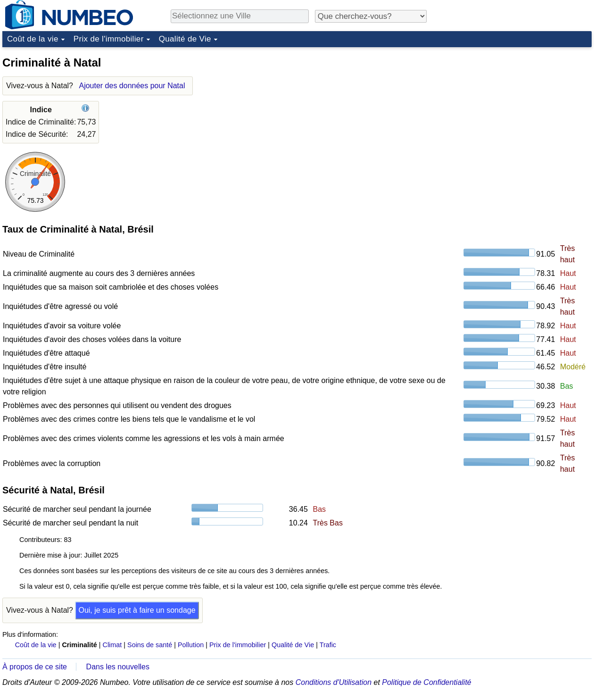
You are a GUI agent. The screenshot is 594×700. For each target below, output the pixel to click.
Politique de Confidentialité (426, 682)
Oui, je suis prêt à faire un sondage (137, 610)
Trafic (328, 645)
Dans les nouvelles (118, 667)
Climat (112, 645)
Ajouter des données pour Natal (132, 86)
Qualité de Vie (185, 39)
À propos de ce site (35, 667)
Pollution (191, 645)
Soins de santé (150, 645)
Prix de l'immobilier (109, 39)
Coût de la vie (33, 39)
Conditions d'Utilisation (334, 682)
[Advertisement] (521, 110)
